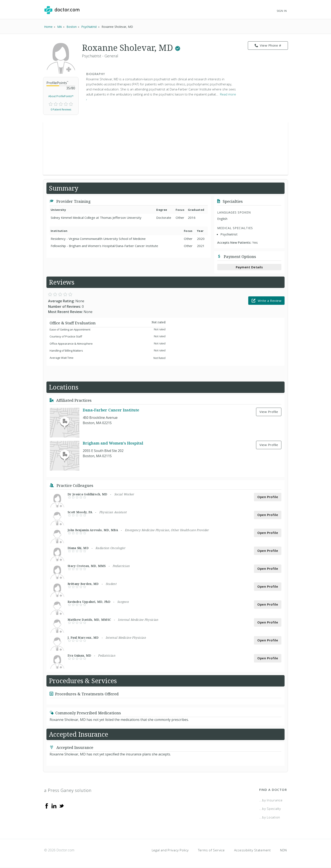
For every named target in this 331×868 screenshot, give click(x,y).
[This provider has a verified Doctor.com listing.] (178, 48)
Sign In (282, 11)
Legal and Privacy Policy (170, 850)
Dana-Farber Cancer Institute (111, 410)
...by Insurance (271, 800)
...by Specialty (270, 809)
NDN (284, 850)
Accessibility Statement (252, 850)
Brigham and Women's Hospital (113, 443)
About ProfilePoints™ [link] (61, 96)
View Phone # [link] (268, 46)
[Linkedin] (54, 806)
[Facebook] (47, 806)
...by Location (270, 817)
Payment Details (249, 267)
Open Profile (268, 497)
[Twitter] (61, 806)
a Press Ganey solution (68, 790)
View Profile (269, 412)
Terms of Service (211, 850)
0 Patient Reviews (61, 110)
